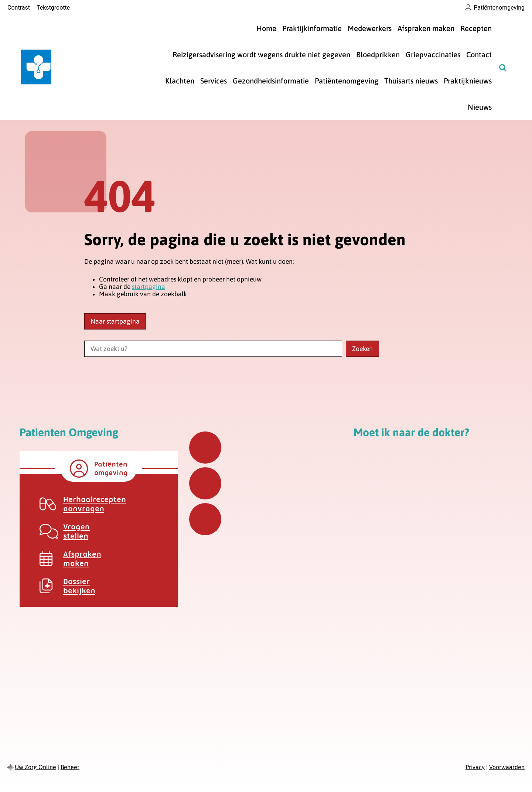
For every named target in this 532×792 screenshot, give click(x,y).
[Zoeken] (503, 68)
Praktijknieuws (468, 81)
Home (266, 28)
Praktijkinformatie (312, 28)
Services (214, 81)
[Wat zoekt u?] (213, 349)
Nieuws (480, 107)
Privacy (475, 767)
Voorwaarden (507, 767)
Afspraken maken (426, 28)
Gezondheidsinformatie (271, 81)
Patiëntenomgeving (347, 81)
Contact (479, 54)
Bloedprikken (378, 54)
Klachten (180, 81)
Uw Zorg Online (35, 767)
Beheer (70, 767)
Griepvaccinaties (433, 54)
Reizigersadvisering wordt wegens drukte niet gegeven (261, 54)
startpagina (149, 287)
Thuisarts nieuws (411, 81)
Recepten (476, 28)
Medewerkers (370, 28)
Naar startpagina (115, 321)
